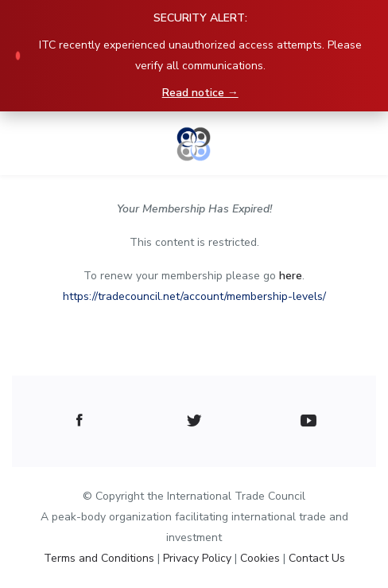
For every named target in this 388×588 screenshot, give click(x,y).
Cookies (262, 558)
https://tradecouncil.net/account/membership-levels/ (194, 296)
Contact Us (317, 558)
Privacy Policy (199, 558)
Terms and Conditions (101, 558)
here (291, 276)
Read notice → (200, 93)
